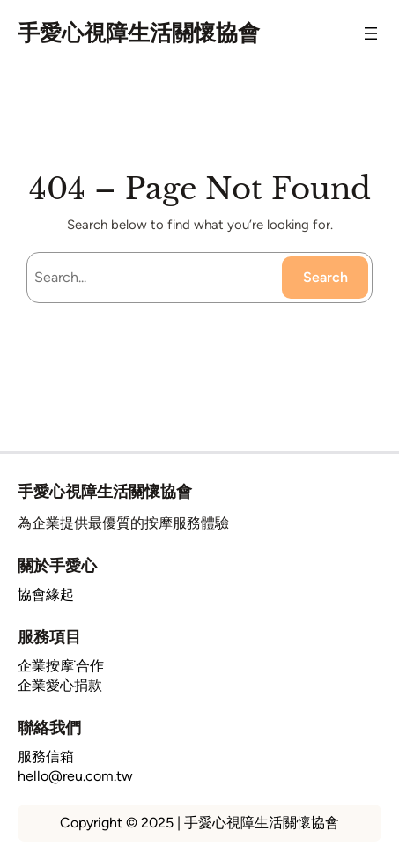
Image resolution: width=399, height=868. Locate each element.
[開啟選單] (371, 33)
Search (325, 277)
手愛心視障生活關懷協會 (139, 33)
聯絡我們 (49, 727)
